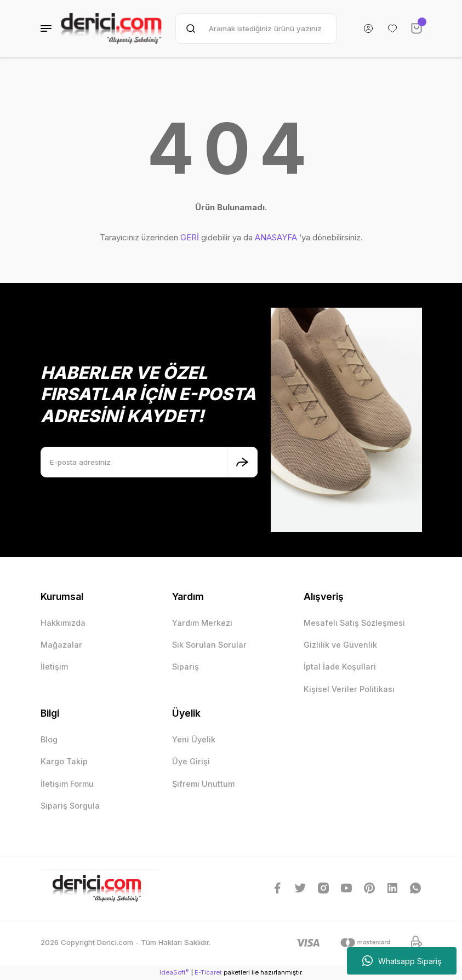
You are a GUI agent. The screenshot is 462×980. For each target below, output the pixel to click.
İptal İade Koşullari (340, 667)
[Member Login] (368, 28)
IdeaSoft (174, 972)
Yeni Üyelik (194, 739)
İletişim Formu (67, 784)
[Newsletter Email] (149, 462)
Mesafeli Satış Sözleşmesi (354, 623)
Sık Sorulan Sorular (209, 645)
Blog (49, 739)
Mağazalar (61, 645)
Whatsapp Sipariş (402, 961)
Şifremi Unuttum (203, 784)
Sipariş (186, 667)
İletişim (54, 667)
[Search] (256, 28)
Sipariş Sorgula (70, 806)
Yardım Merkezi (202, 623)
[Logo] (112, 28)
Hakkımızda (63, 623)
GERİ (190, 237)
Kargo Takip (64, 761)
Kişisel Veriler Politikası (349, 689)
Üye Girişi (191, 761)
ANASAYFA (276, 237)
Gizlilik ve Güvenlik (340, 645)
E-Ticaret (208, 972)
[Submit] (242, 462)
